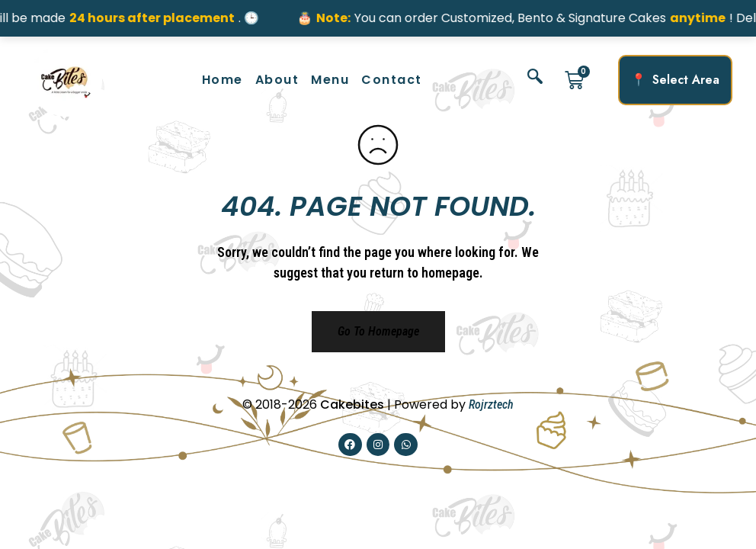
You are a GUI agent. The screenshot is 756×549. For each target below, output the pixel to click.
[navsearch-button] (535, 80)
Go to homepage (378, 331)
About (277, 80)
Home (223, 80)
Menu (330, 80)
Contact (392, 80)
